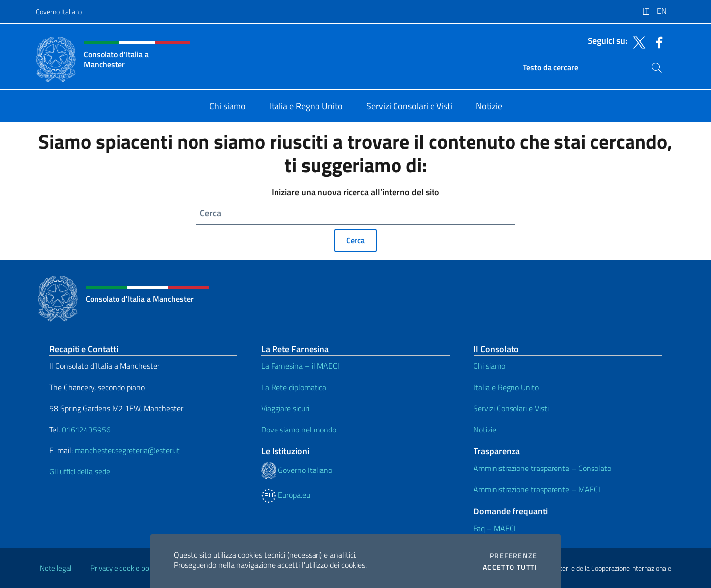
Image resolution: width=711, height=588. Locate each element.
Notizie (485, 430)
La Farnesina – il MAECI (300, 366)
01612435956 (86, 430)
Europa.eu (286, 495)
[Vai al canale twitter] (637, 41)
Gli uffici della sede (80, 471)
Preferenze (513, 556)
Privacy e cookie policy (125, 568)
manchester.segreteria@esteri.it (127, 450)
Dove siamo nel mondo (299, 430)
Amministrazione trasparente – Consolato (542, 468)
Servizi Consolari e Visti (511, 408)
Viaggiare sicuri (285, 408)
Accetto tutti (510, 567)
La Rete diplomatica (294, 387)
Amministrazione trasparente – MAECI (537, 489)
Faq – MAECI (495, 528)
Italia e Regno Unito (506, 387)
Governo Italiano (59, 12)
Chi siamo (489, 366)
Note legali (56, 568)
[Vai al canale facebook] (657, 41)
